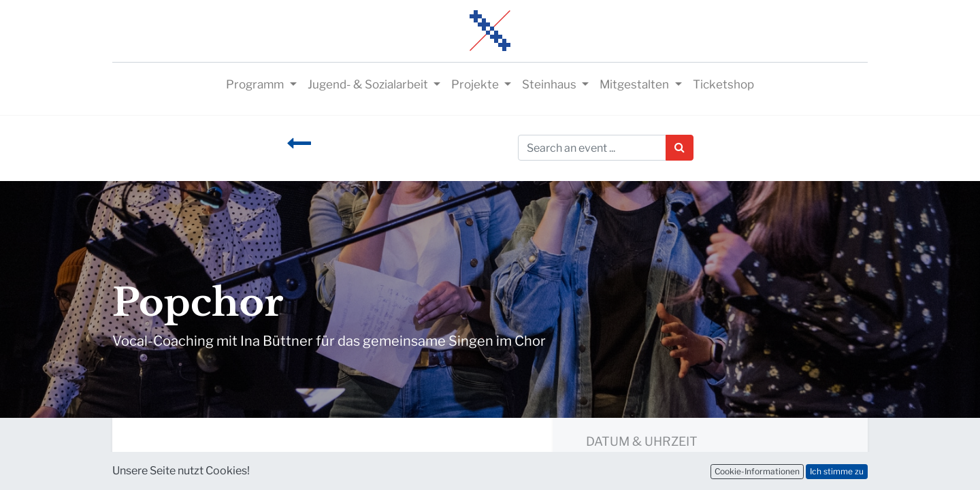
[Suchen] (680, 148)
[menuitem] (723, 85)
